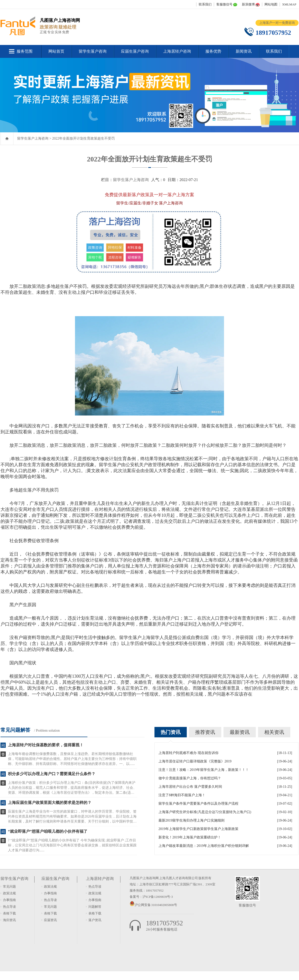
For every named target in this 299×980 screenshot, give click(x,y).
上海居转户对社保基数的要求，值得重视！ (46, 745)
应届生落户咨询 (135, 51)
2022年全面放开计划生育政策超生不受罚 (83, 138)
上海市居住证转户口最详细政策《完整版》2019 (195, 761)
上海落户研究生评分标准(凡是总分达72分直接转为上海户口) (205, 812)
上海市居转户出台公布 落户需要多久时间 (190, 787)
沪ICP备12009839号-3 (158, 897)
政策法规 (9, 893)
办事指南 (9, 900)
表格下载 (9, 913)
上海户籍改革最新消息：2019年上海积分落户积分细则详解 (204, 846)
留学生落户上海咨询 (33, 138)
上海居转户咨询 (177, 51)
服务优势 (213, 51)
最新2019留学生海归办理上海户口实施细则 (191, 820)
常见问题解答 (15, 730)
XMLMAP (289, 4)
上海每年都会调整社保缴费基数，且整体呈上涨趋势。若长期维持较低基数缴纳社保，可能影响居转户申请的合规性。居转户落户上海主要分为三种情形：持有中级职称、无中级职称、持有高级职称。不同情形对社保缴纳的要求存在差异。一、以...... (72, 759)
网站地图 (271, 4)
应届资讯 (50, 920)
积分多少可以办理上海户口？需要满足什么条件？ (52, 774)
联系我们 (205, 4)
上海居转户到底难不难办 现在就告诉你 (188, 753)
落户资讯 (95, 920)
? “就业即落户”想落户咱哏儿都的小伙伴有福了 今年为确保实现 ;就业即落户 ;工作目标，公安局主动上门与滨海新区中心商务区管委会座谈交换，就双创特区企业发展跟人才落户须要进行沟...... (72, 845)
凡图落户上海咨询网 (144, 878)
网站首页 (56, 51)
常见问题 (9, 886)
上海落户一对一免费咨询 (277, 23)
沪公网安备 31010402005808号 (156, 905)
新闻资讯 (244, 51)
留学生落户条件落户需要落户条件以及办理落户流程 (198, 804)
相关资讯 (274, 732)
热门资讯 (171, 732)
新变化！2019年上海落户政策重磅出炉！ (190, 837)
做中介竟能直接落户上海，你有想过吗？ (190, 778)
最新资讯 (240, 732)
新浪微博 (248, 4)
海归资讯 (9, 920)
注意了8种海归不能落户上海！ (182, 795)
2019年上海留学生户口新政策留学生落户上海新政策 (198, 829)
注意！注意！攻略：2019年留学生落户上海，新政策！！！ (204, 770)
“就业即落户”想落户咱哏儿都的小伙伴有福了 (48, 831)
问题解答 (95, 907)
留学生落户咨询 (93, 51)
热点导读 (9, 907)
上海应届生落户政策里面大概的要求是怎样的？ (50, 803)
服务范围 (25, 51)
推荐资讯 (205, 732)
